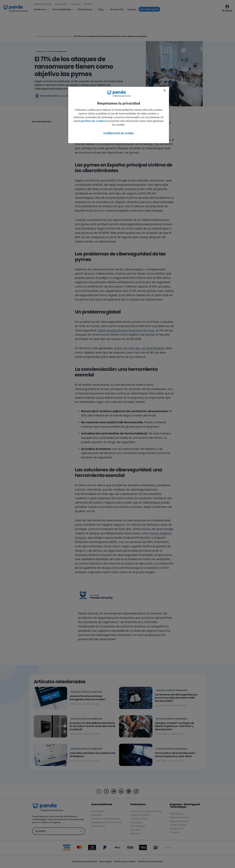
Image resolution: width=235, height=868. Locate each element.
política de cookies (94, 121)
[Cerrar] (165, 90)
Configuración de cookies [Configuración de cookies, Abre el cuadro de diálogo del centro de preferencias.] (119, 133)
